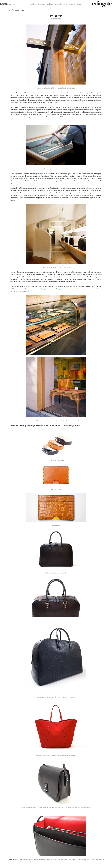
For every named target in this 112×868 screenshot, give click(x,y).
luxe (78, 859)
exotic (31, 859)
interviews (42, 4)
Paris (9, 862)
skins (21, 862)
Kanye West (42, 859)
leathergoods (73, 859)
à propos (72, 4)
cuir (27, 859)
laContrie (56, 16)
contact (80, 4)
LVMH (93, 859)
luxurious (83, 859)
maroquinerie (100, 859)
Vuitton (26, 862)
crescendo (58, 4)
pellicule (50, 4)
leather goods (56, 859)
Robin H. (59, 19)
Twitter (20, 291)
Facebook (14, 291)
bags (24, 859)
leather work (65, 859)
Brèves (16, 859)
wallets (31, 862)
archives (33, 4)
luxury (88, 859)
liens (65, 4)
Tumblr (26, 291)
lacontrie (49, 859)
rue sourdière (15, 862)
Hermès (36, 859)
